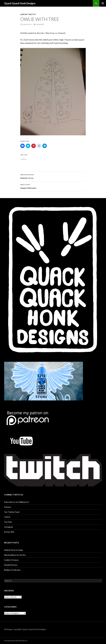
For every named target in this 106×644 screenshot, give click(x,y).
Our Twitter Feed (12, 512)
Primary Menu (103, 3)
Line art (24, 14)
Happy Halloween (53, 186)
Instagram (9, 527)
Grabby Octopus (11, 560)
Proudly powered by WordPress (16, 641)
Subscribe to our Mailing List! (17, 502)
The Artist (40, 24)
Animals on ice (53, 176)
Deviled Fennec (11, 565)
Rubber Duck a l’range (14, 550)
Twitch (7, 517)
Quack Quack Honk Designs (20, 3)
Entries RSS (9, 532)
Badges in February (12, 570)
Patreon (8, 507)
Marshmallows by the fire (15, 555)
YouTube (8, 522)
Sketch (32, 14)
